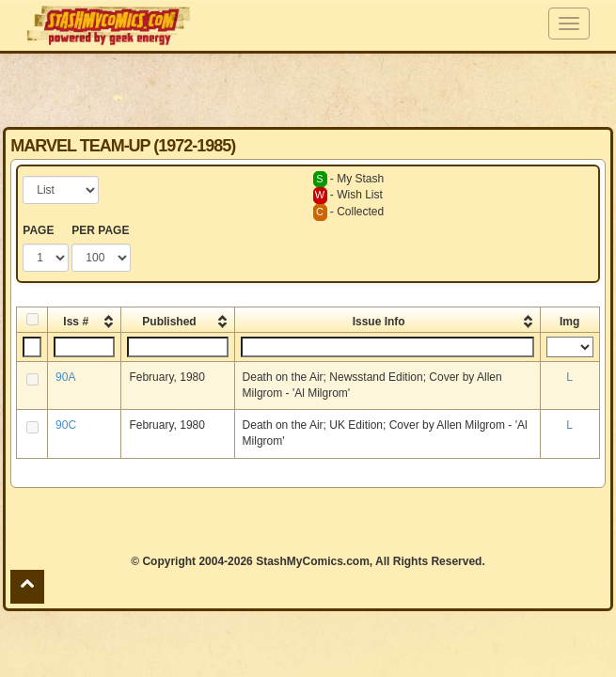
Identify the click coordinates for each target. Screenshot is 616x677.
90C (66, 425)
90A (65, 377)
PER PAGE (100, 230)
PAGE (38, 230)
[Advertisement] (308, 89)
